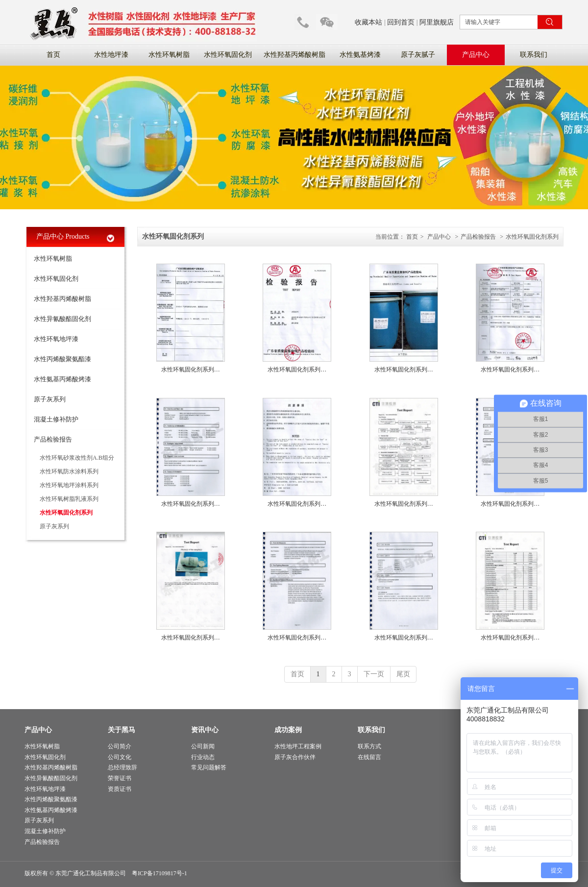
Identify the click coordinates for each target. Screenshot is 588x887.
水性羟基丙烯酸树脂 (51, 767)
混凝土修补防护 (45, 831)
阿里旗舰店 (437, 22)
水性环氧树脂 (42, 746)
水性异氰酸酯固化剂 (51, 778)
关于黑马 (122, 730)
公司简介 (120, 746)
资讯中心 (205, 730)
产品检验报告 (478, 237)
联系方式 (369, 746)
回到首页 (401, 22)
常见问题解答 (209, 767)
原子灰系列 (39, 820)
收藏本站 (368, 22)
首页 (412, 237)
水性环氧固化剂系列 (532, 237)
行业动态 (203, 757)
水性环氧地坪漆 (45, 789)
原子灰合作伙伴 (295, 757)
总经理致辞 (122, 767)
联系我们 (371, 730)
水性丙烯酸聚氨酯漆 (51, 799)
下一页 (374, 674)
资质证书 (120, 789)
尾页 (403, 674)
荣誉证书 (120, 778)
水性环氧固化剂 (45, 757)
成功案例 (288, 730)
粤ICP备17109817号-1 (159, 873)
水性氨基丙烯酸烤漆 (51, 810)
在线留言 (369, 757)
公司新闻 (203, 746)
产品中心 (439, 237)
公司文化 (120, 757)
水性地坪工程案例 (298, 746)
